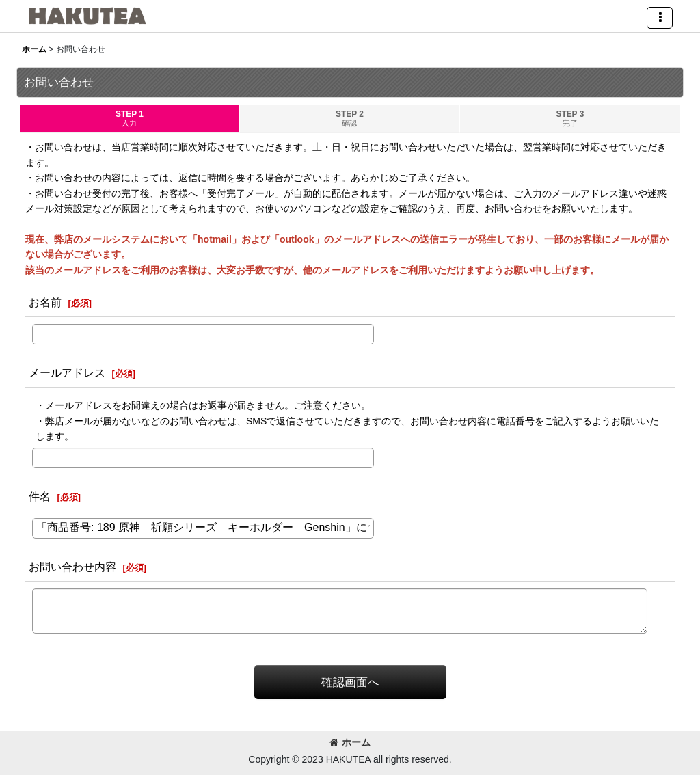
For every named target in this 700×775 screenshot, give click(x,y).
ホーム (350, 742)
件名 (40, 496)
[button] (660, 18)
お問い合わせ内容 (72, 567)
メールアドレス (67, 372)
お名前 (45, 302)
